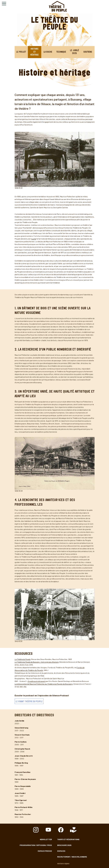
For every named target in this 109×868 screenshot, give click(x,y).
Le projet (21, 52)
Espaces (61, 851)
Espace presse (45, 851)
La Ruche (48, 52)
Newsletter (46, 839)
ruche (34, 239)
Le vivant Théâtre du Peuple (29, 701)
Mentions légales (63, 864)
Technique (61, 52)
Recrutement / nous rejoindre (72, 857)
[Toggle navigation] (4, 4)
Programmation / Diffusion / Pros (36, 845)
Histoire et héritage (34, 52)
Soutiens (88, 52)
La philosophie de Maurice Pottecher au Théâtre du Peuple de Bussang (44, 684)
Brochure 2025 (64, 845)
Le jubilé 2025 (75, 52)
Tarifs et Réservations (68, 839)
